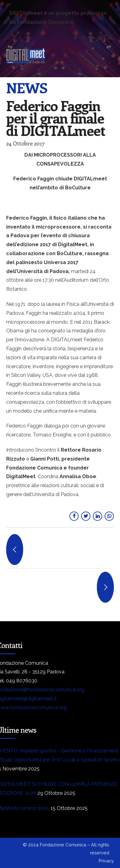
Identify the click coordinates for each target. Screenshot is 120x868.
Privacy (106, 861)
